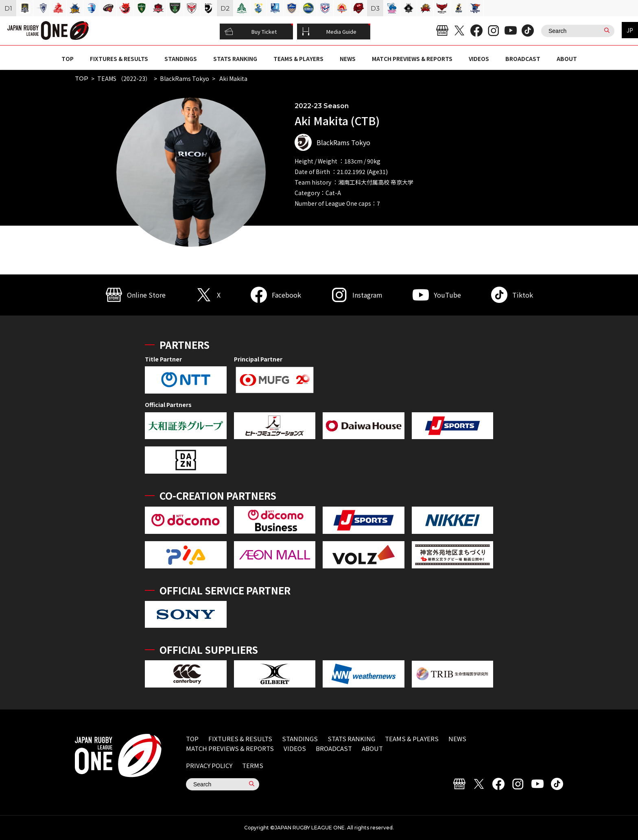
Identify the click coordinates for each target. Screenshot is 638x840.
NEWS (348, 59)
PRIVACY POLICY (209, 765)
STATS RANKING (235, 59)
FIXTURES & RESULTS (119, 59)
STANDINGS (181, 59)
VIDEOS (479, 59)
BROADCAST (523, 59)
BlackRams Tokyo (185, 78)
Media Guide (329, 32)
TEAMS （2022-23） (124, 78)
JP (630, 30)
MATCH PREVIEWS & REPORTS (412, 59)
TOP (68, 59)
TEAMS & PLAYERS (298, 59)
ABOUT (567, 59)
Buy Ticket (251, 32)
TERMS (253, 765)
